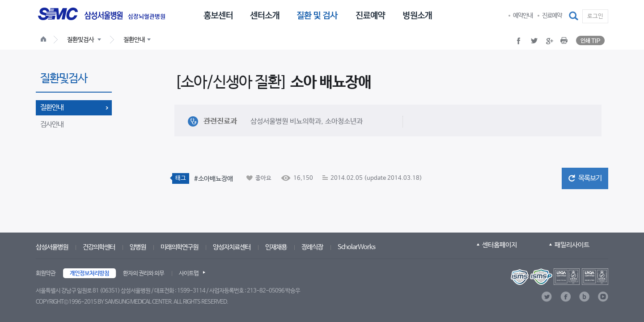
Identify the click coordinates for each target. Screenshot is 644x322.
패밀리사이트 (572, 245)
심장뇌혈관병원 (147, 17)
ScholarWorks (356, 247)
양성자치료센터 (232, 247)
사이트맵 (189, 273)
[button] (574, 16)
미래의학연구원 (179, 247)
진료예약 (552, 16)
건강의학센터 (99, 247)
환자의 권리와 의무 (144, 273)
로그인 (595, 16)
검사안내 (52, 125)
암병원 (138, 247)
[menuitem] (218, 15)
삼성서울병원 (52, 247)
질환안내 (52, 108)
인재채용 (276, 247)
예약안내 (523, 16)
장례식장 (312, 247)
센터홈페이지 (500, 245)
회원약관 (46, 273)
